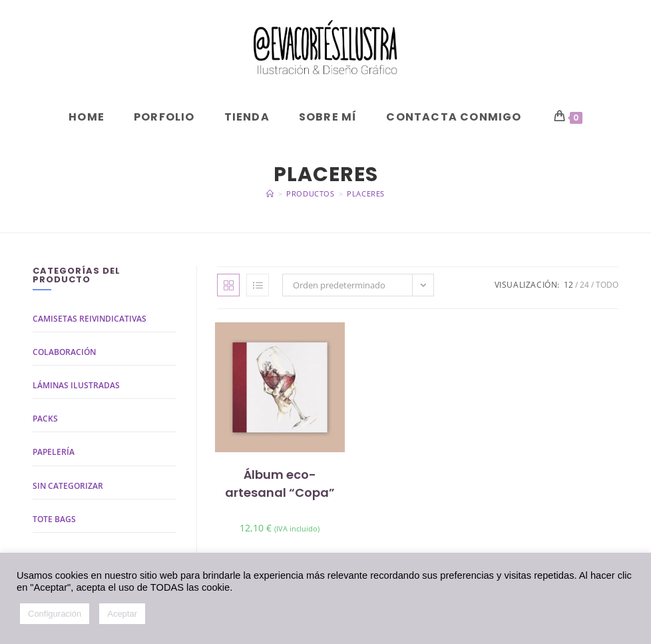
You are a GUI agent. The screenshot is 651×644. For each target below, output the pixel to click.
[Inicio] (270, 193)
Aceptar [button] (122, 614)
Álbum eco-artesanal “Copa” (280, 483)
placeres (366, 193)
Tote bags (54, 519)
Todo (607, 285)
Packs (45, 419)
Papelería (54, 452)
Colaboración (64, 352)
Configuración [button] (55, 614)
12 (568, 285)
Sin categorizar (68, 486)
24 (584, 285)
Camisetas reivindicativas (90, 319)
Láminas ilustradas (76, 385)
